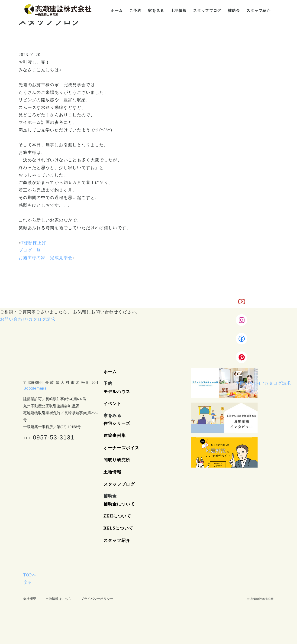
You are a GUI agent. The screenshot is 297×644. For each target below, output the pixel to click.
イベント (112, 404)
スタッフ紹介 (117, 540)
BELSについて (118, 528)
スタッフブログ (119, 484)
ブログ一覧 (30, 250)
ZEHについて (117, 516)
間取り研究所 (117, 460)
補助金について (119, 504)
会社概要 (30, 599)
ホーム (110, 372)
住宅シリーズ (117, 423)
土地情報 (112, 472)
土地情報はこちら (58, 599)
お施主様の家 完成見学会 (45, 258)
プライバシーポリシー (97, 599)
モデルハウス (117, 392)
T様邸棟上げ (34, 243)
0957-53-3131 (54, 437)
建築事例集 (115, 436)
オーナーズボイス (121, 448)
